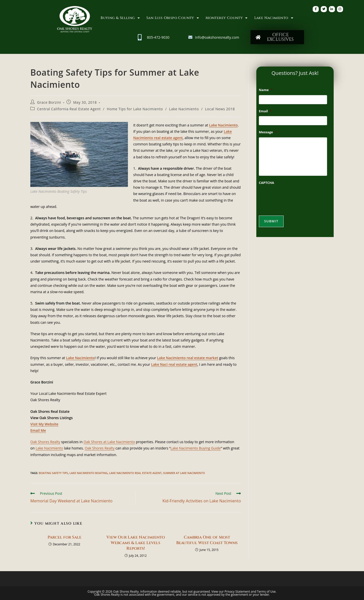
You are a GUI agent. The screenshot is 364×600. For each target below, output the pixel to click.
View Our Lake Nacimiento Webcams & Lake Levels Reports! (136, 543)
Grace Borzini (49, 102)
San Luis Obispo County (173, 18)
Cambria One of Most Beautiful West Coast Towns (207, 540)
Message (268, 134)
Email (265, 112)
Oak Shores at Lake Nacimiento (109, 442)
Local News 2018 (220, 109)
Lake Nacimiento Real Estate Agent (135, 473)
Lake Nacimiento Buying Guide (196, 448)
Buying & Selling (120, 18)
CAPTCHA (266, 187)
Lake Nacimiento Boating (89, 473)
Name (266, 90)
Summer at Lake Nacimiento (184, 473)
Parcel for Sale (64, 537)
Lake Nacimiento (274, 18)
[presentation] (297, 202)
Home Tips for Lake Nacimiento (135, 109)
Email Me (38, 430)
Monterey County (226, 18)
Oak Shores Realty (45, 442)
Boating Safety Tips (53, 473)
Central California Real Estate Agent (69, 109)
